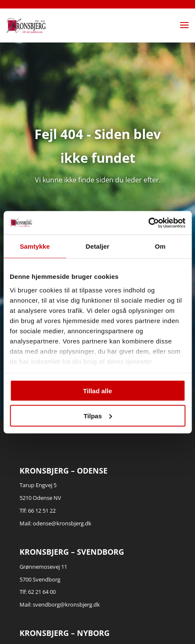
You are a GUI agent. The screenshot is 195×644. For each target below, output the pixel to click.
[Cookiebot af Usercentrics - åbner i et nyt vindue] (148, 223)
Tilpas (98, 416)
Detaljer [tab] (98, 246)
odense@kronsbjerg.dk (62, 523)
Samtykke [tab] (35, 246)
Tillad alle (97, 391)
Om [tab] (160, 246)
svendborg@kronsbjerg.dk (66, 604)
